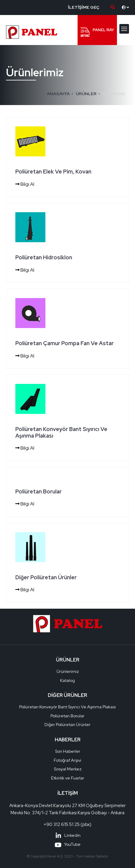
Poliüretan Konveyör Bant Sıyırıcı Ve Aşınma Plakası (67, 707)
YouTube (67, 844)
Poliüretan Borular (67, 716)
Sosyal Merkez (68, 769)
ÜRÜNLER (86, 94)
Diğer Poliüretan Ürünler (67, 725)
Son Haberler (68, 751)
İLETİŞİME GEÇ (84, 7)
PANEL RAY (97, 32)
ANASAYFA (58, 94)
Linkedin (68, 835)
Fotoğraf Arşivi (67, 760)
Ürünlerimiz (114, 94)
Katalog (67, 680)
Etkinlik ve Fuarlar (68, 778)
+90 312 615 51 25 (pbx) (67, 824)
